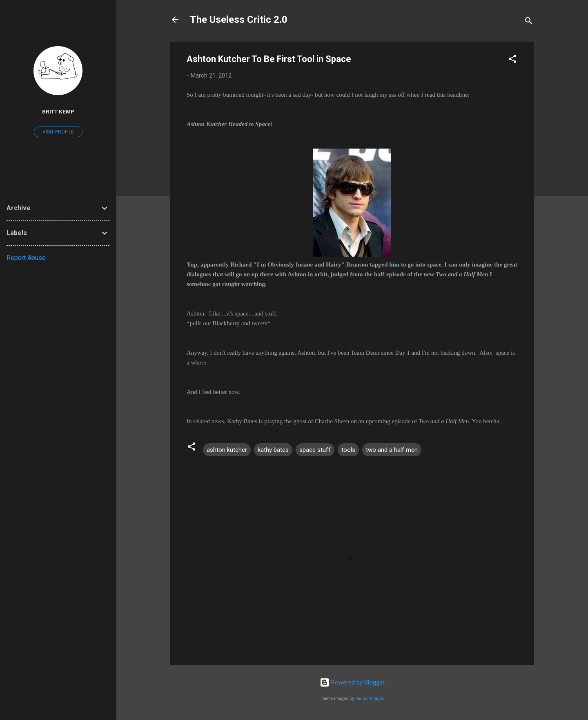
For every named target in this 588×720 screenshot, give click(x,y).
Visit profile (58, 132)
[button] (512, 60)
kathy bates (273, 450)
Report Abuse (26, 258)
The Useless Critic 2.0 (239, 20)
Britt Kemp (58, 111)
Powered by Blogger (352, 682)
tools (348, 450)
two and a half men (392, 450)
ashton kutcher (227, 450)
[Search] (529, 22)
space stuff (315, 450)
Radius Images (370, 699)
